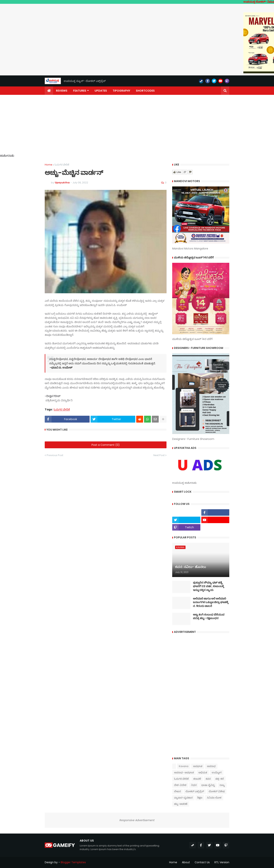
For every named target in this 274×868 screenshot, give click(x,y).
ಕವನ (208, 779)
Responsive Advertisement (137, 820)
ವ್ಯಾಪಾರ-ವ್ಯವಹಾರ (183, 798)
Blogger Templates (73, 862)
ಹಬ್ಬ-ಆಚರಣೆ (181, 804)
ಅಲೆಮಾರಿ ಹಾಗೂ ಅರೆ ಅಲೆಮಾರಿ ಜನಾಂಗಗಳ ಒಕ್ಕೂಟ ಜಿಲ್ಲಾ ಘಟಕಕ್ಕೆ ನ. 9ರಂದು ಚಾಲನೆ (211, 602)
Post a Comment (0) (106, 445)
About (186, 862)
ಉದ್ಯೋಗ (217, 772)
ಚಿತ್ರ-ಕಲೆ (220, 779)
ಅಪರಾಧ (211, 766)
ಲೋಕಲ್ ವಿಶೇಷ (217, 791)
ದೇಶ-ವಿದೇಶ (180, 785)
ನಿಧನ (194, 785)
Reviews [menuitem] (62, 91)
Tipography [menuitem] (121, 91)
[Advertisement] (137, 127)
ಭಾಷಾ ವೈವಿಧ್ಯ (208, 785)
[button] (225, 91)
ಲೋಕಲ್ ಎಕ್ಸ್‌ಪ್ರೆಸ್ (195, 791)
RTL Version (222, 862)
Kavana (184, 766)
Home (49, 165)
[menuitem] (49, 91)
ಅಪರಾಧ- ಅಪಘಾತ (184, 772)
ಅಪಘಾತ (198, 766)
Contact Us (202, 862)
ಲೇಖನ (177, 791)
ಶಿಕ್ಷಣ (200, 798)
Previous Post (55, 455)
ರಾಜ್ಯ (222, 785)
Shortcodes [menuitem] (145, 91)
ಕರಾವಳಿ (197, 779)
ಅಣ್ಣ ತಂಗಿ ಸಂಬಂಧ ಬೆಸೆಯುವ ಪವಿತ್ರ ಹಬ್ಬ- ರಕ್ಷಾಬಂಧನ (209, 617)
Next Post (159, 455)
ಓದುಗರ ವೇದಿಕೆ (62, 165)
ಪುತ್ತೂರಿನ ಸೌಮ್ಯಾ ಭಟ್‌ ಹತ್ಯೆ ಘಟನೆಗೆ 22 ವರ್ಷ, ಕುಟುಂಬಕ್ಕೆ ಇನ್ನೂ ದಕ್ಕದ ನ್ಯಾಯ (208, 586)
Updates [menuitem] (101, 91)
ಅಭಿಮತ (203, 772)
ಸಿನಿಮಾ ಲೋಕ (214, 798)
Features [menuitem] (80, 91)
